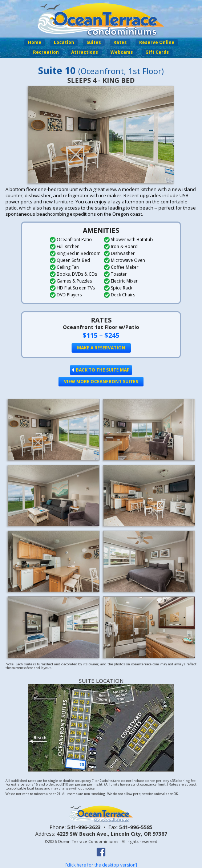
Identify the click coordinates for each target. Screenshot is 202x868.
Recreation (46, 52)
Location (64, 42)
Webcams (122, 52)
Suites (94, 42)
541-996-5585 (136, 827)
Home (35, 42)
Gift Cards (157, 52)
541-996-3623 (84, 827)
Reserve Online (157, 42)
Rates (120, 42)
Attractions (85, 52)
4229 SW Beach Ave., (112, 834)
